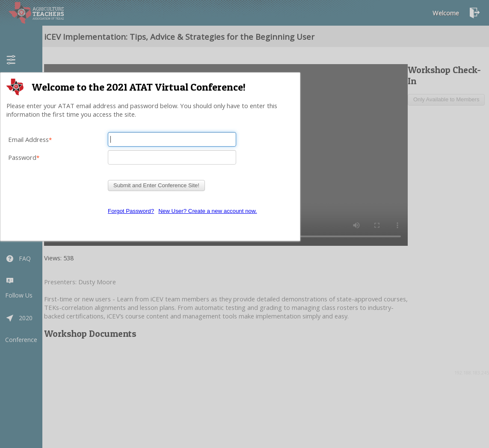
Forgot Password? (131, 211)
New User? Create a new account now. (207, 211)
